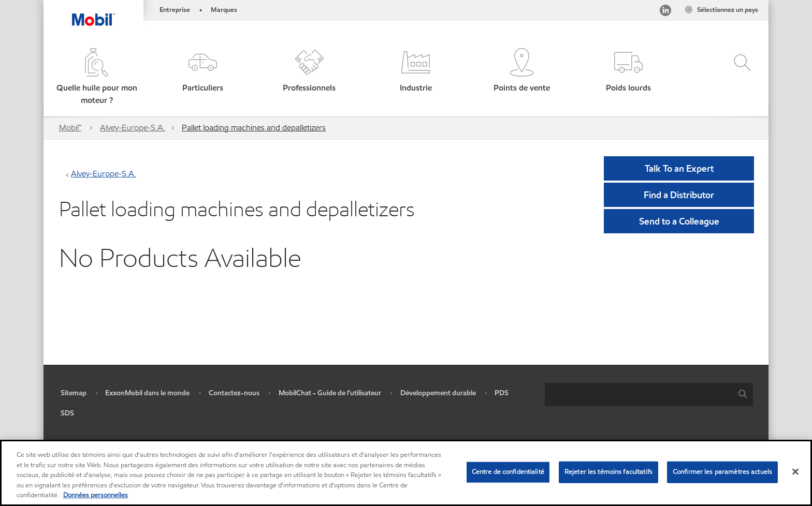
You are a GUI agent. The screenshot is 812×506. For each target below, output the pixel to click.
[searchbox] (639, 395)
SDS (67, 413)
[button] (97, 77)
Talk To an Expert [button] (679, 168)
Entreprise (175, 10)
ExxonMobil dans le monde (147, 393)
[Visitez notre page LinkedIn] (665, 12)
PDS (502, 393)
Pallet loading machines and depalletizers (254, 128)
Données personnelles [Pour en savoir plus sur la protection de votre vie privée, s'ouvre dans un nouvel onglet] (96, 495)
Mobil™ (70, 128)
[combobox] (649, 395)
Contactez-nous (234, 393)
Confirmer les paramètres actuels (722, 472)
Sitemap (74, 393)
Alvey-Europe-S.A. (133, 128)
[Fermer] (795, 472)
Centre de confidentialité (508, 472)
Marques (224, 10)
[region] (406, 473)
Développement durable (438, 393)
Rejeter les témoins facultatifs (608, 472)
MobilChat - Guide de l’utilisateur (330, 393)
